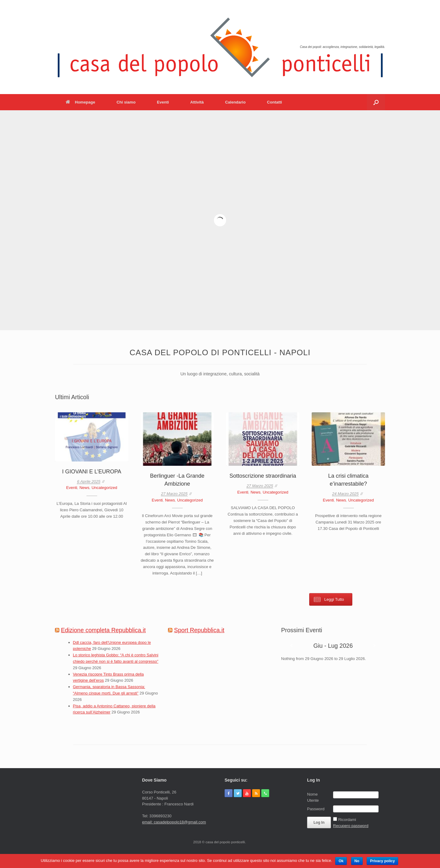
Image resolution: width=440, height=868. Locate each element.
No (357, 861)
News (84, 488)
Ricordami (347, 820)
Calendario (235, 102)
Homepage (80, 102)
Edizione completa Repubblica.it (103, 630)
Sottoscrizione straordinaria (263, 476)
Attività (197, 102)
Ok (341, 861)
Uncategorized (105, 488)
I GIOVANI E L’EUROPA (92, 472)
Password (316, 809)
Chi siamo (126, 102)
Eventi (163, 102)
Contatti (275, 102)
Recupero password (351, 826)
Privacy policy (382, 861)
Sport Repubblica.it (199, 630)
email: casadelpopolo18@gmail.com (174, 822)
